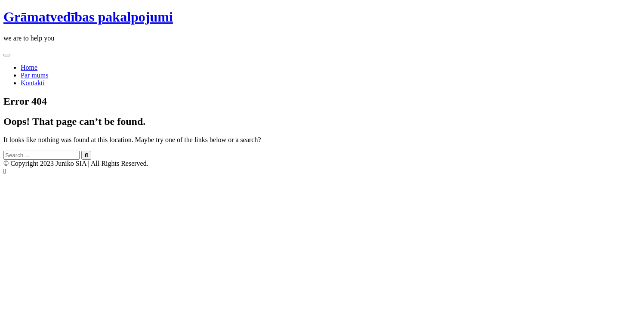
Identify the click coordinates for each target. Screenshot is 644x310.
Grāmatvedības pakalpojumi (88, 17)
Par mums (34, 75)
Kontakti (33, 83)
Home (29, 67)
